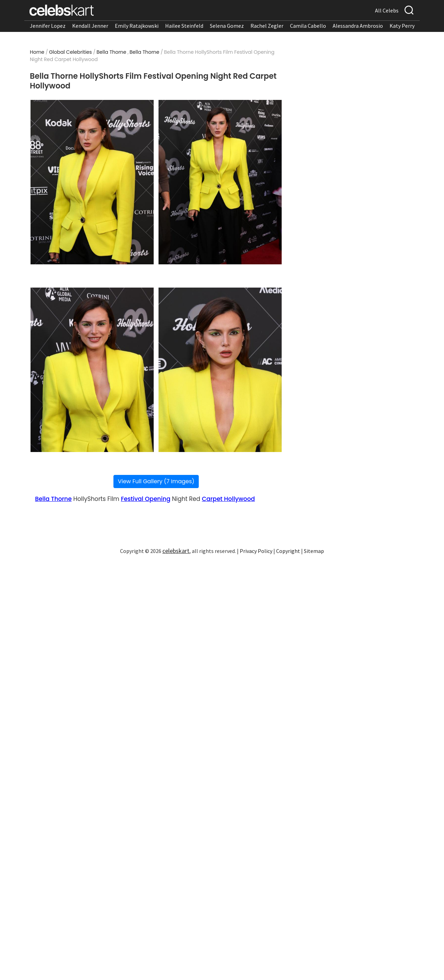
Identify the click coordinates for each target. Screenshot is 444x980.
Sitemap (314, 551)
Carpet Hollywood (228, 499)
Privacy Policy (256, 551)
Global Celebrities (70, 52)
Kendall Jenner (90, 26)
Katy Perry (402, 26)
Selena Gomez (227, 26)
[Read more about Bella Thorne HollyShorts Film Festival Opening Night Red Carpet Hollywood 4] (220, 370)
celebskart (176, 551)
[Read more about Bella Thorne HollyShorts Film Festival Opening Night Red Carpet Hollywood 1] (92, 182)
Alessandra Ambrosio (358, 26)
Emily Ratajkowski (137, 26)
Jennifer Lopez (48, 26)
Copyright (288, 551)
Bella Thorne (111, 52)
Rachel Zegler (267, 26)
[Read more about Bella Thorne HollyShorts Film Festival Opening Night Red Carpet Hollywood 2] (220, 182)
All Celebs (387, 10)
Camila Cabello (308, 26)
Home (37, 52)
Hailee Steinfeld (184, 26)
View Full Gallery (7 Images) (156, 481)
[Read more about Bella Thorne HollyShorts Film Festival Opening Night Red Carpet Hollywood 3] (92, 370)
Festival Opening (146, 499)
